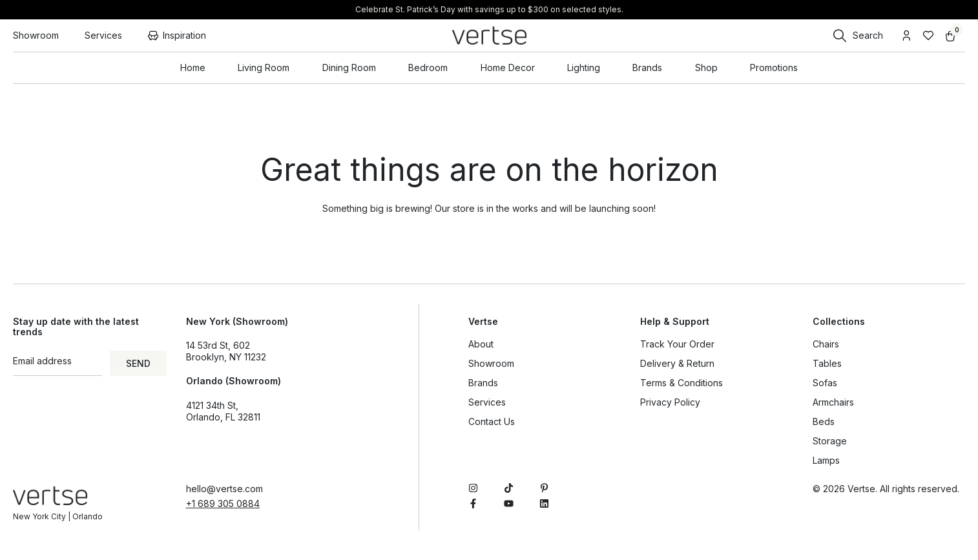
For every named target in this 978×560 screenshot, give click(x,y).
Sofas (825, 383)
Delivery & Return (677, 363)
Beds (824, 421)
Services (487, 402)
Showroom (491, 363)
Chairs (826, 344)
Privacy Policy (670, 402)
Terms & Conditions (681, 383)
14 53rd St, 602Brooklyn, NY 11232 (226, 351)
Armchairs (833, 402)
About (481, 344)
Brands (483, 383)
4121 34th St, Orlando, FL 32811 (223, 411)
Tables (827, 363)
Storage (830, 441)
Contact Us (492, 421)
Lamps (826, 460)
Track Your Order (677, 344)
